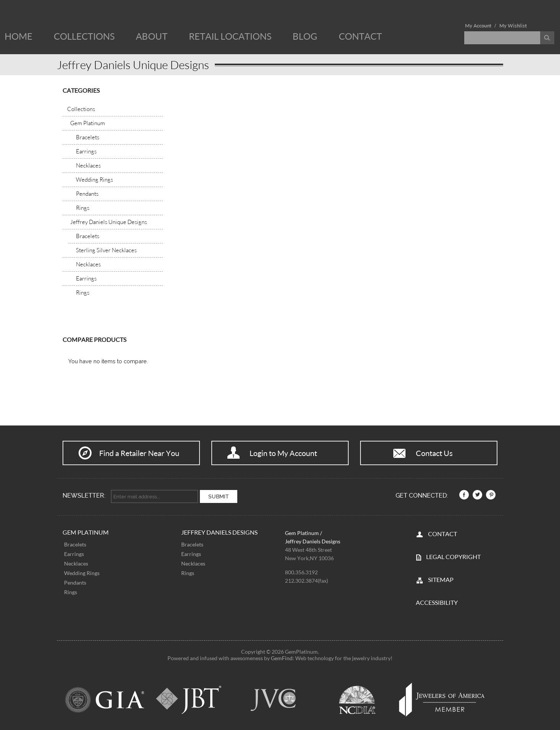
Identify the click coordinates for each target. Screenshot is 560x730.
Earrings (74, 553)
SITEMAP (441, 579)
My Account (478, 26)
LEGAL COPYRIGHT (453, 556)
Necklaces (76, 563)
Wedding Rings (82, 572)
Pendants (75, 582)
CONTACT (443, 533)
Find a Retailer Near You (139, 453)
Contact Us (434, 453)
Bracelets (75, 544)
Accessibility (437, 602)
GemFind (282, 657)
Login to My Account (283, 453)
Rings (71, 591)
